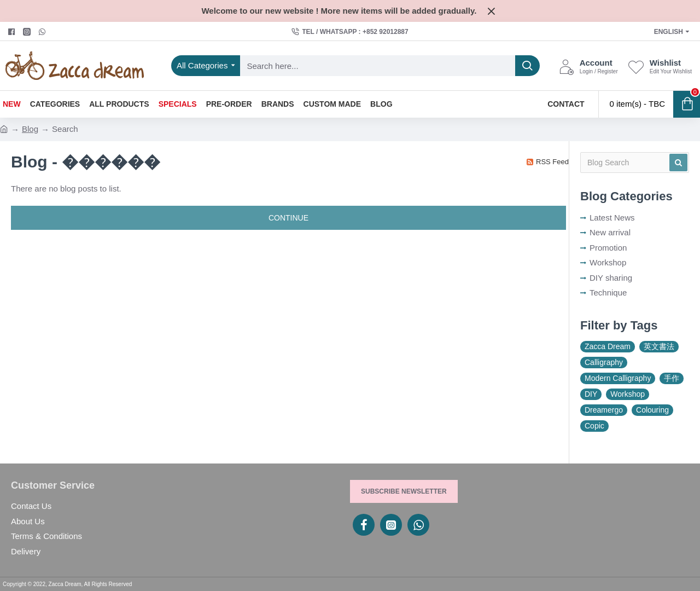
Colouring (652, 410)
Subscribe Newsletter (404, 491)
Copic (594, 426)
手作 (672, 378)
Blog (30, 129)
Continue (288, 218)
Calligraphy (604, 362)
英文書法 (659, 346)
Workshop (628, 394)
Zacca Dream (608, 346)
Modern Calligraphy (618, 378)
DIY (591, 394)
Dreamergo (604, 410)
